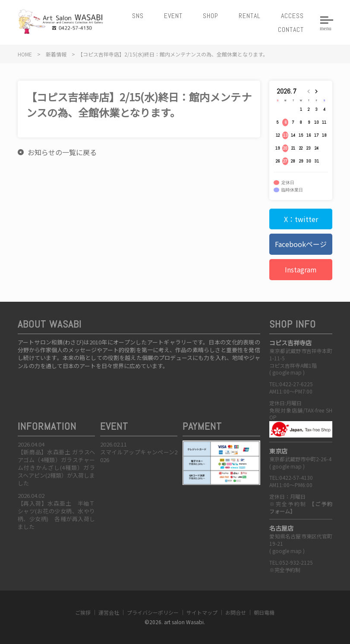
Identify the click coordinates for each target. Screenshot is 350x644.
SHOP (211, 16)
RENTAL (250, 16)
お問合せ (236, 612)
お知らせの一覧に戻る (62, 152)
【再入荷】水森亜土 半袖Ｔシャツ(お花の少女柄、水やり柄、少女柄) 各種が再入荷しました (57, 515)
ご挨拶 (83, 612)
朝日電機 (264, 612)
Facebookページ (301, 244)
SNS (138, 16)
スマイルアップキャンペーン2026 (139, 456)
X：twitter (301, 219)
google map (287, 372)
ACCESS (292, 16)
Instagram (301, 269)
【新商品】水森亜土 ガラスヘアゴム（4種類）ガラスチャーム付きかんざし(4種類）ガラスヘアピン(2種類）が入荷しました (57, 468)
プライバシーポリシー (153, 612)
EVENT (173, 16)
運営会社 (109, 612)
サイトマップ (202, 612)
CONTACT (291, 30)
